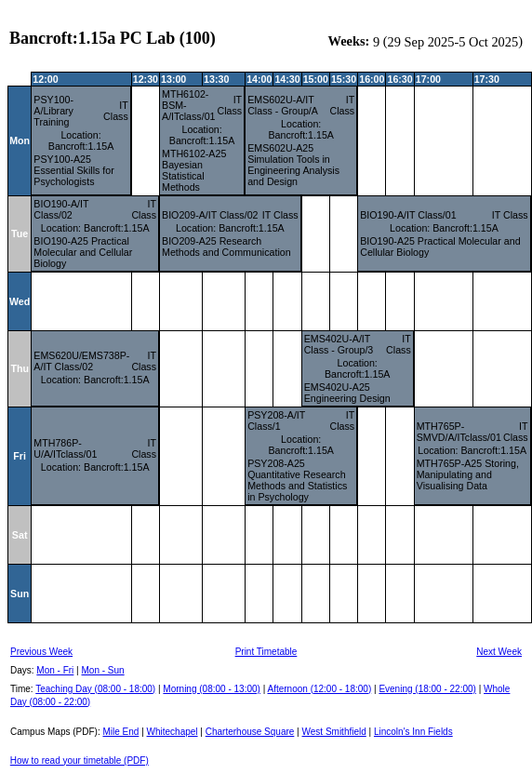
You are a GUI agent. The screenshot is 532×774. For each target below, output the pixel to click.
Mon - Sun (103, 670)
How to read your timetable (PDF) (80, 761)
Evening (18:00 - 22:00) (427, 689)
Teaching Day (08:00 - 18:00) (95, 689)
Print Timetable (266, 652)
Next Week (499, 652)
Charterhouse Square (250, 732)
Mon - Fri (55, 670)
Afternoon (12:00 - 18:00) (319, 689)
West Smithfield (334, 732)
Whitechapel (173, 732)
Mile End (120, 732)
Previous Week (41, 652)
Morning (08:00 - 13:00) (212, 689)
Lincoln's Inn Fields (413, 732)
